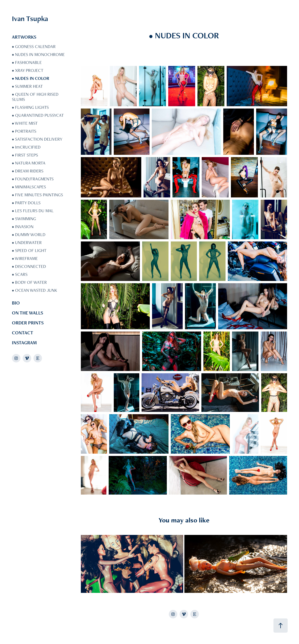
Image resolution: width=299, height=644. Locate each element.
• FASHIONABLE (27, 62)
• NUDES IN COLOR (30, 78)
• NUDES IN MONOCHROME (38, 54)
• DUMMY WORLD (29, 235)
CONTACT (23, 333)
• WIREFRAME (25, 258)
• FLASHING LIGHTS (30, 107)
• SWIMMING (24, 219)
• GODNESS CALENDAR (34, 46)
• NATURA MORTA (29, 163)
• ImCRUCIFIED (26, 147)
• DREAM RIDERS (28, 171)
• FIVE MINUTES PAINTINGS (37, 195)
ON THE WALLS (28, 313)
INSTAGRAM (24, 343)
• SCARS (20, 274)
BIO (16, 303)
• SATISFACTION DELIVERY (37, 139)
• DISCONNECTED (29, 266)
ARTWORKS (24, 37)
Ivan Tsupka (30, 18)
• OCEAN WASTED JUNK (34, 290)
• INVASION (23, 227)
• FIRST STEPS (25, 155)
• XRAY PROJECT (28, 70)
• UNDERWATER (27, 242)
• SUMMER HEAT (27, 86)
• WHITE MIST (25, 123)
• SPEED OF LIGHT (29, 250)
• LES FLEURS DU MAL (33, 211)
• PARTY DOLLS (26, 203)
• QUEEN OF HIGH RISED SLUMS (35, 97)
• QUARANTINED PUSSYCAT (38, 115)
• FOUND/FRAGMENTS (33, 179)
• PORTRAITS (24, 131)
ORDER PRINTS (28, 323)
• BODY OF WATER (29, 282)
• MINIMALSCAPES (29, 187)
